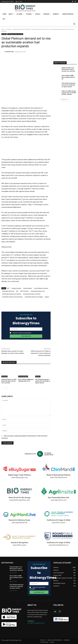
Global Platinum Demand (41, 288)
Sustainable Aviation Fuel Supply (34, 297)
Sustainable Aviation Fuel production (12, 297)
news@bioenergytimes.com (36, 623)
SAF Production (24, 291)
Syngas (47, 297)
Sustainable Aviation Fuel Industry (12, 294)
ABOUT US (32, 605)
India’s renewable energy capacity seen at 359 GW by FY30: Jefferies (69, 93)
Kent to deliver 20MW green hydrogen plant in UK (68, 77)
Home (3, 29)
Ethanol (38, 376)
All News (9, 29)
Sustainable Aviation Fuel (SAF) (21, 29)
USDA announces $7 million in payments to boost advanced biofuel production (41, 353)
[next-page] (6, 388)
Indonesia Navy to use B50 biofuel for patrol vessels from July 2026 (9, 381)
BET (8, 288)
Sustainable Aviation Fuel (38, 291)
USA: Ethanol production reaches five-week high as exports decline (43, 381)
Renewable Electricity (8, 291)
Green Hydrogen (23, 376)
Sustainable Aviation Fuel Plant (32, 294)
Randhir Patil (10, 52)
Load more (65, 99)
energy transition (16, 288)
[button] (74, 24)
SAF (17, 291)
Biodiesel (4, 376)
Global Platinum (28, 288)
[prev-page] (3, 388)
